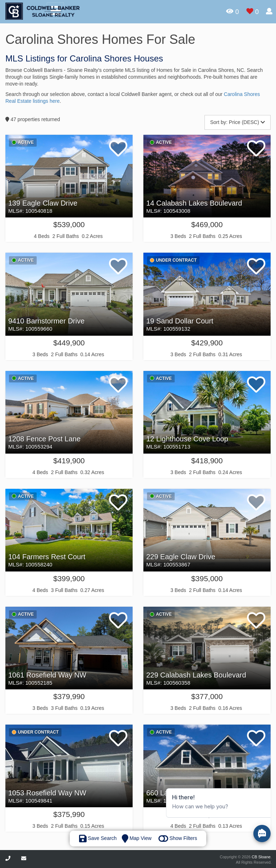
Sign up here (245, 67)
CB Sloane (261, 857)
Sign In (245, 38)
